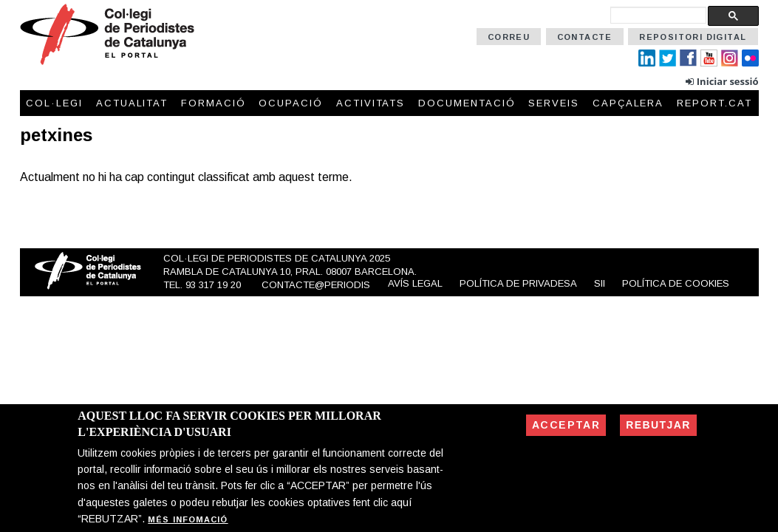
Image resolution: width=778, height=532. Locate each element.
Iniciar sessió (728, 81)
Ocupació (291, 103)
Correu (509, 37)
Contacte (585, 37)
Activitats (371, 103)
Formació (214, 103)
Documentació (467, 103)
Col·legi (54, 103)
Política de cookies (676, 283)
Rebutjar (658, 425)
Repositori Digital (693, 37)
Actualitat (132, 103)
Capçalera (628, 103)
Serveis (554, 103)
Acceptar (566, 425)
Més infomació (188, 519)
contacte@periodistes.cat (336, 285)
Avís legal (415, 283)
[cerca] (658, 15)
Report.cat (714, 103)
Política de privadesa (518, 283)
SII (600, 283)
